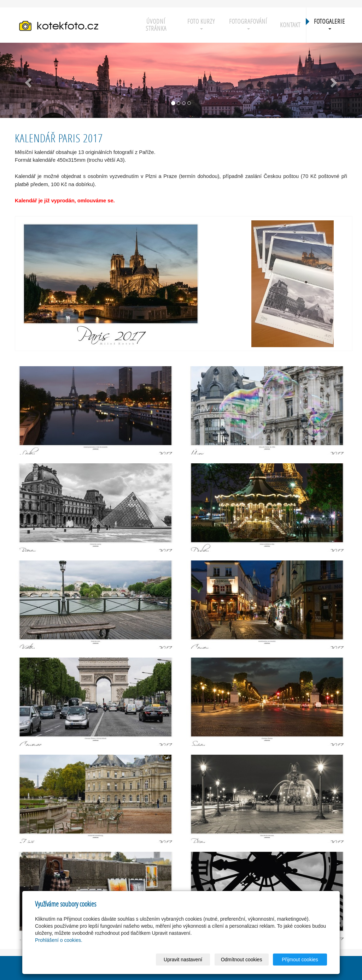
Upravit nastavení (183, 960)
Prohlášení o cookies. (59, 940)
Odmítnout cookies (242, 960)
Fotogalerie (329, 23)
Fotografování (248, 23)
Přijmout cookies (300, 960)
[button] (27, 80)
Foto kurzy (201, 23)
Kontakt (290, 25)
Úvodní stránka (156, 25)
